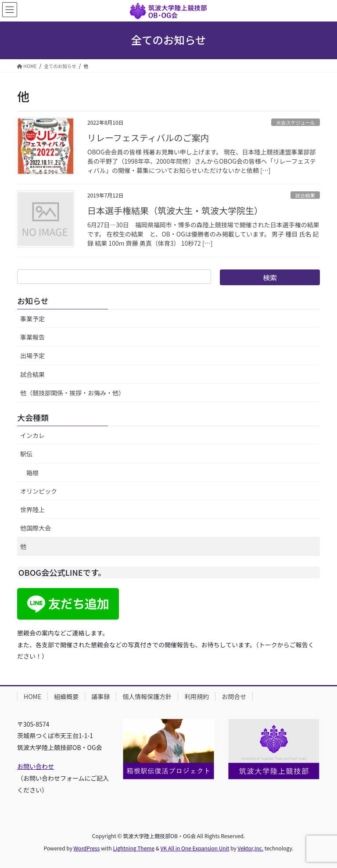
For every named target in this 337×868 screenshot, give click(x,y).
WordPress (87, 848)
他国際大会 (36, 528)
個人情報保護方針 (147, 696)
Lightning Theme (134, 848)
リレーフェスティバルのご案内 (148, 138)
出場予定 (32, 355)
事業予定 (32, 319)
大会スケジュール (296, 122)
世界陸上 (32, 509)
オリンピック (39, 491)
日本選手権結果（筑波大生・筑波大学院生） (175, 210)
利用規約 (197, 696)
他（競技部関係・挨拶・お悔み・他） (72, 393)
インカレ (32, 435)
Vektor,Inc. (250, 848)
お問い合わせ (36, 766)
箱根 (32, 473)
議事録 (100, 696)
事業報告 (32, 337)
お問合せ (234, 696)
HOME (32, 696)
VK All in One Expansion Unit (195, 848)
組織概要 (66, 696)
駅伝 (26, 454)
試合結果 (305, 195)
